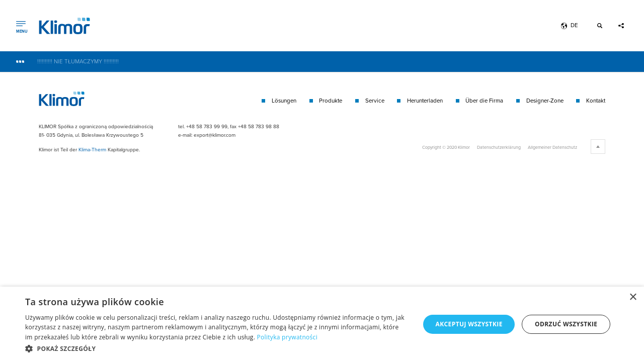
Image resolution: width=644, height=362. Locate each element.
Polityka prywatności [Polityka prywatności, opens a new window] (287, 337)
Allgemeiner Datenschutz (552, 147)
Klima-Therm (92, 149)
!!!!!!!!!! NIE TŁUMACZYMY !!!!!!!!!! (78, 62)
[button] (217, 348)
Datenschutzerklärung (499, 147)
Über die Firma (484, 101)
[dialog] (322, 324)
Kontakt (596, 101)
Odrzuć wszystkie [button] (566, 324)
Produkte (331, 101)
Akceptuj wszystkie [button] (469, 324)
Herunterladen (425, 101)
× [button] (633, 297)
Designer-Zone (545, 101)
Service (375, 101)
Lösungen (284, 101)
